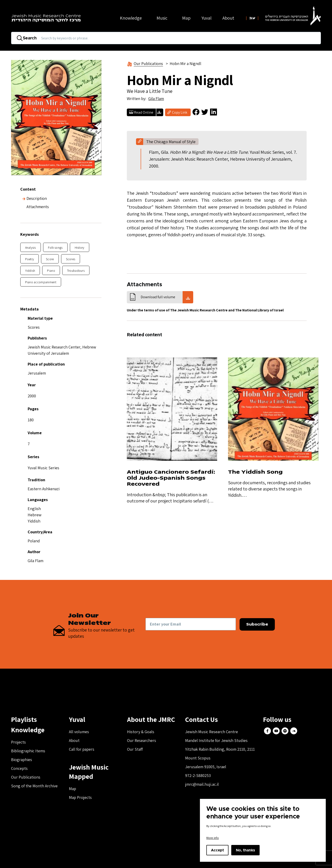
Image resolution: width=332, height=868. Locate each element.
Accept (217, 850)
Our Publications (148, 63)
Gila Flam (156, 99)
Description (37, 198)
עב (252, 18)
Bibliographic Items (28, 751)
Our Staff (135, 749)
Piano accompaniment (41, 282)
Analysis (31, 248)
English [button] (34, 509)
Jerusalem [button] (37, 373)
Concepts (19, 768)
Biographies (22, 760)
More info (213, 838)
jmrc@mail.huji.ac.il (202, 784)
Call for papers (82, 749)
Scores (71, 259)
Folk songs (55, 248)
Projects (18, 742)
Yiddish (30, 271)
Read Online (144, 112)
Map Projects (80, 797)
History (80, 248)
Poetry (30, 259)
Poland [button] (34, 541)
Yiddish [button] (34, 521)
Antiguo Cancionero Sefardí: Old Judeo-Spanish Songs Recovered (171, 478)
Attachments (38, 207)
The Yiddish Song (255, 472)
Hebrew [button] (35, 515)
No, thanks (245, 850)
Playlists (24, 719)
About (74, 740)
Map (186, 18)
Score (50, 259)
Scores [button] (34, 327)
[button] (61, 441)
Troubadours (76, 271)
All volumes (79, 732)
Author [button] (34, 552)
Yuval (206, 18)
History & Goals (141, 732)
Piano (51, 271)
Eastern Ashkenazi (44, 489)
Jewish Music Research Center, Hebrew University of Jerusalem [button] (62, 350)
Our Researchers (142, 740)
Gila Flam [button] (36, 561)
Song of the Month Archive (34, 786)
